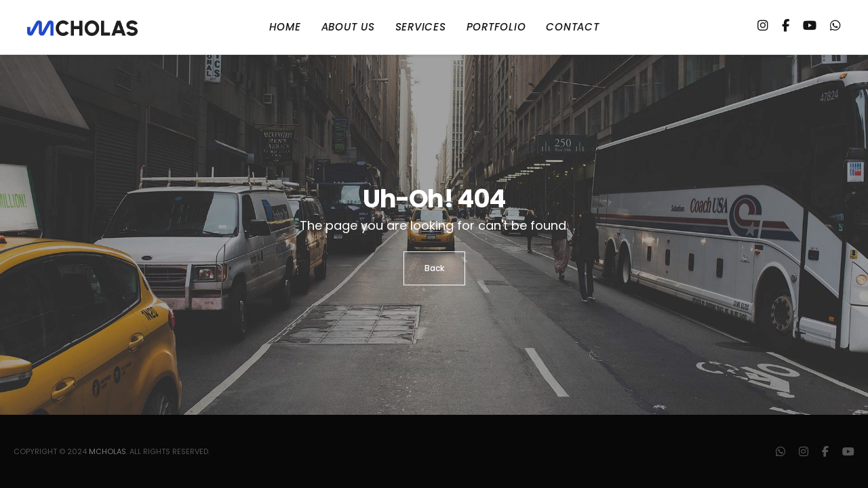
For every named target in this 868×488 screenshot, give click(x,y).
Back (434, 268)
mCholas (107, 451)
